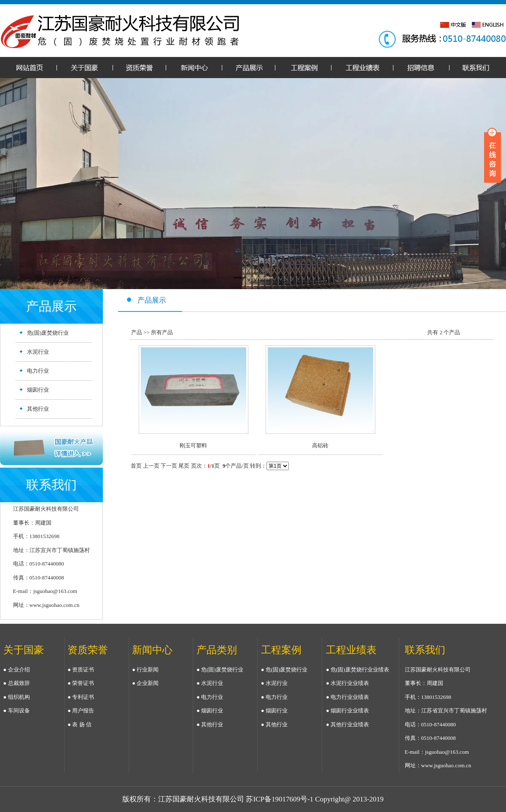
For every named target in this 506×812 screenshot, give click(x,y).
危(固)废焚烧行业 (48, 333)
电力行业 (38, 371)
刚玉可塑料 (193, 445)
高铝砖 (320, 445)
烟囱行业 (38, 390)
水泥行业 (38, 352)
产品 (137, 332)
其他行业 (38, 409)
